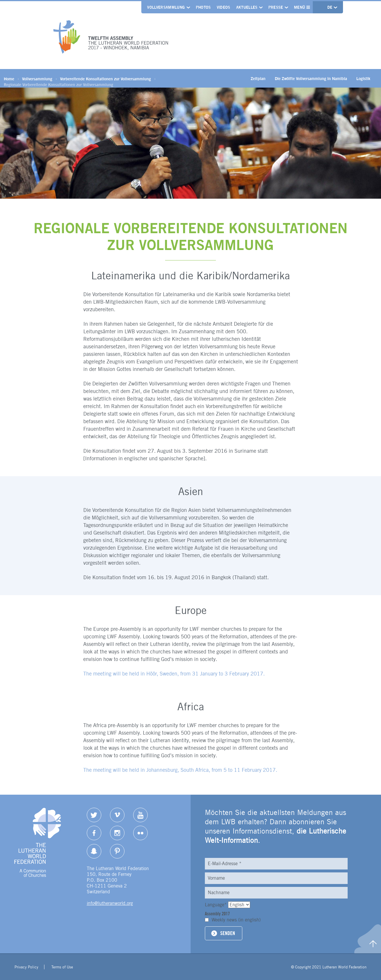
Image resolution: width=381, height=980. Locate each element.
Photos (203, 7)
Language (216, 905)
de (331, 7)
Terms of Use (62, 967)
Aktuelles (247, 7)
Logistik (363, 78)
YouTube (140, 815)
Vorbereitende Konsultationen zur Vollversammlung (105, 79)
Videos (224, 7)
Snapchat (94, 851)
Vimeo (117, 815)
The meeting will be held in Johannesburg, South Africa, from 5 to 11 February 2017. (180, 770)
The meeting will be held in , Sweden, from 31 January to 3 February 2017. (174, 674)
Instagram (117, 833)
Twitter (94, 815)
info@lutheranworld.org (110, 903)
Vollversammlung (166, 7)
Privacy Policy (26, 967)
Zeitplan (258, 78)
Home (9, 79)
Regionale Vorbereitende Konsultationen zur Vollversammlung (58, 85)
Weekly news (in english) (236, 920)
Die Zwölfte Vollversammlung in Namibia (311, 78)
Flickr (140, 833)
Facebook (94, 833)
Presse (276, 7)
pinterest (117, 851)
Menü (302, 7)
